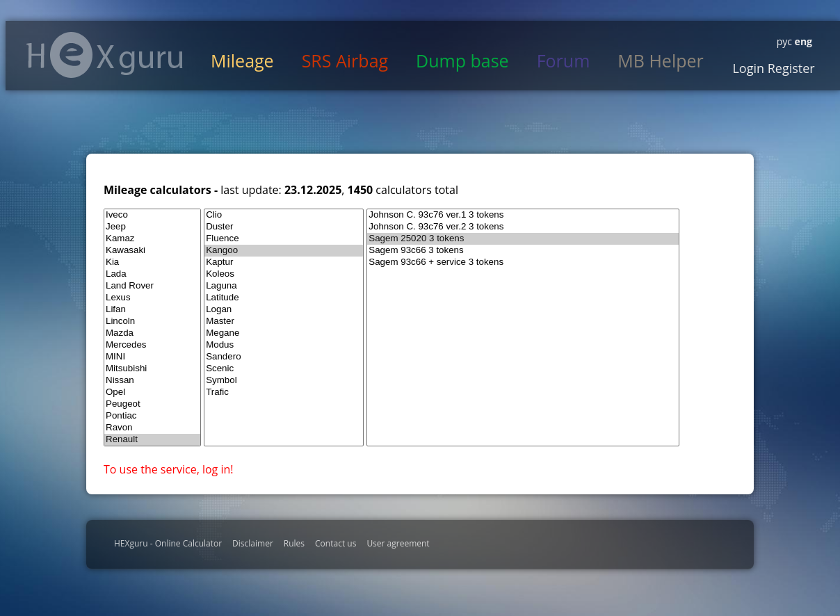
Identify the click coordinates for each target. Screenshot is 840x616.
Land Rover (152, 286)
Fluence (284, 239)
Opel (152, 392)
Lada (152, 274)
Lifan (152, 310)
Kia (152, 262)
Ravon (152, 428)
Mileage (242, 60)
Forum (564, 60)
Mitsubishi (152, 369)
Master (284, 322)
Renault (152, 440)
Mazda (152, 333)
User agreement (398, 543)
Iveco (152, 215)
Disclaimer (253, 543)
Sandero (284, 357)
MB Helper (660, 60)
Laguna (284, 286)
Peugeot (152, 404)
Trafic (284, 392)
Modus (284, 345)
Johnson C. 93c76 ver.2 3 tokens (523, 227)
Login (748, 68)
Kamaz (152, 239)
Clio (284, 215)
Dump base (462, 60)
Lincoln (152, 322)
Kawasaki (152, 251)
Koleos (284, 274)
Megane (284, 333)
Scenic (284, 369)
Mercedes (152, 345)
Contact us (336, 543)
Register (790, 68)
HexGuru (105, 55)
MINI (152, 357)
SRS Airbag (345, 60)
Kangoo (284, 251)
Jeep (152, 227)
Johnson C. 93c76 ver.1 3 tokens (523, 215)
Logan (284, 310)
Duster (284, 227)
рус (784, 41)
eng (802, 41)
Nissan (152, 381)
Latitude (284, 298)
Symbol (284, 381)
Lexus (152, 298)
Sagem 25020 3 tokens (523, 239)
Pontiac (152, 416)
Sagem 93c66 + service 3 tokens (523, 262)
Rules (294, 543)
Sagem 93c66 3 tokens (523, 251)
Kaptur (284, 262)
